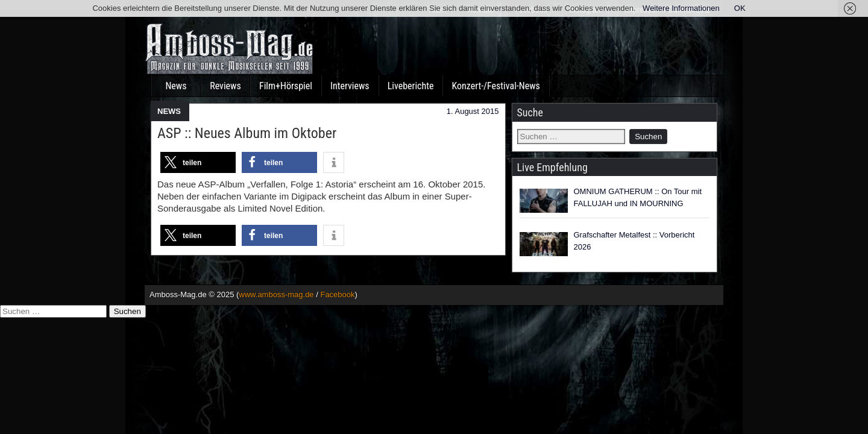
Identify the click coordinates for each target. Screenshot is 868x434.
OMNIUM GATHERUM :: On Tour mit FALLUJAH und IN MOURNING (638, 197)
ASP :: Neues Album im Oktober (247, 133)
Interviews (350, 86)
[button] (198, 162)
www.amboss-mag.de (276, 294)
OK (740, 8)
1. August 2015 (473, 111)
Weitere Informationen (681, 8)
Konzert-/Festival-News (495, 86)
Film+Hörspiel (286, 86)
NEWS (169, 111)
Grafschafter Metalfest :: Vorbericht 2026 (634, 241)
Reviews (225, 86)
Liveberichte (411, 86)
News (176, 86)
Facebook (337, 294)
